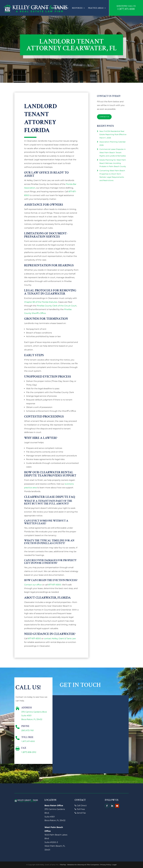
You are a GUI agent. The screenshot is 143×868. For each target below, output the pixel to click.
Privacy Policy (106, 865)
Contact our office (33, 585)
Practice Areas (96, 8)
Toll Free (80, 809)
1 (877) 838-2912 (29, 752)
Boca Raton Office (54, 806)
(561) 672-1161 (28, 730)
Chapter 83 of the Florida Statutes (41, 302)
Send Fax (80, 813)
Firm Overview (59, 8)
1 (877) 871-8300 (126, 9)
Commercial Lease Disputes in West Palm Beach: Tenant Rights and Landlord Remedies (113, 152)
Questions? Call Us (126, 6)
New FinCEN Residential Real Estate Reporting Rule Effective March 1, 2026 (113, 135)
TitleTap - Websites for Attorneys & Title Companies (79, 865)
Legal (114, 865)
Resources (77, 8)
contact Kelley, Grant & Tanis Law (60, 638)
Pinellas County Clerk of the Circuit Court (57, 306)
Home (46, 8)
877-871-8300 (55, 585)
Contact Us (105, 117)
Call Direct (81, 806)
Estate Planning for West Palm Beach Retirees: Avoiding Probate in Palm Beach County (113, 163)
